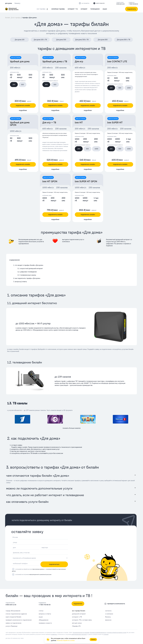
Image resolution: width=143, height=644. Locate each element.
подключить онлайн (23, 105)
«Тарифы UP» (76, 626)
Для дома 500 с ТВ (123, 40)
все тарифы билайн (79, 611)
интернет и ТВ (77, 617)
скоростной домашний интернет (31, 268)
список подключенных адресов (16, 614)
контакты (108, 611)
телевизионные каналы (28, 275)
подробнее (23, 110)
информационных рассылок (79, 634)
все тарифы (42, 9)
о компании (109, 614)
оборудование (44, 620)
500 (22, 85)
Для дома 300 (61, 40)
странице (106, 634)
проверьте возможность (52, 447)
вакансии (108, 620)
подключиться (54, 564)
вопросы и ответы (45, 614)
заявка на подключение (13, 623)
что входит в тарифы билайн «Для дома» (29, 265)
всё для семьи (77, 623)
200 (14, 85)
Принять (93, 639)
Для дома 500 (103, 40)
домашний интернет (79, 614)
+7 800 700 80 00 (133, 4)
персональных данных (38, 569)
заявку (20, 447)
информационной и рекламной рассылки (40, 575)
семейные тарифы (58, 9)
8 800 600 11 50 (120, 4)
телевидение (95, 9)
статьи (41, 611)
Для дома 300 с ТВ (82, 40)
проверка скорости (45, 623)
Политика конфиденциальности (98, 633)
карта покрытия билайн (13, 617)
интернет (84, 9)
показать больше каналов (71, 428)
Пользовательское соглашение (81, 633)
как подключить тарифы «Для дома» (28, 278)
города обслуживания (13, 611)
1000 (129, 88)
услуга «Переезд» (11, 626)
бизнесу (108, 617)
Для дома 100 (20, 40)
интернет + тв (73, 9)
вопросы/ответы (21, 282)
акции (105, 9)
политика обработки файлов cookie (117, 633)
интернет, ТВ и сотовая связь (82, 620)
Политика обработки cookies (66, 640)
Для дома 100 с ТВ (40, 40)
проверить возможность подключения (19, 620)
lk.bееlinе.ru (54, 634)
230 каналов (61, 68)
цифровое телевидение (28, 272)
